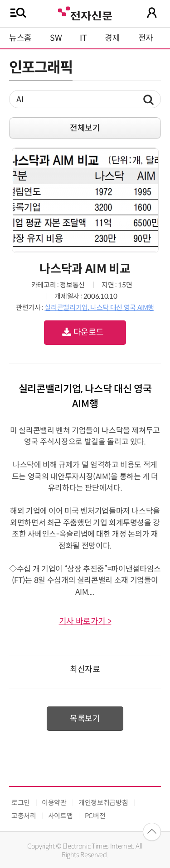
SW (56, 38)
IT (83, 38)
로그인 (21, 803)
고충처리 (24, 816)
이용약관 (54, 803)
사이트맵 (61, 816)
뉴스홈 (20, 38)
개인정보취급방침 (103, 803)
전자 (146, 38)
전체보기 (85, 128)
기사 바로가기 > (85, 621)
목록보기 (85, 719)
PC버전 (95, 816)
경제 (112, 38)
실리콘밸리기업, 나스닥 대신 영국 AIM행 (99, 308)
